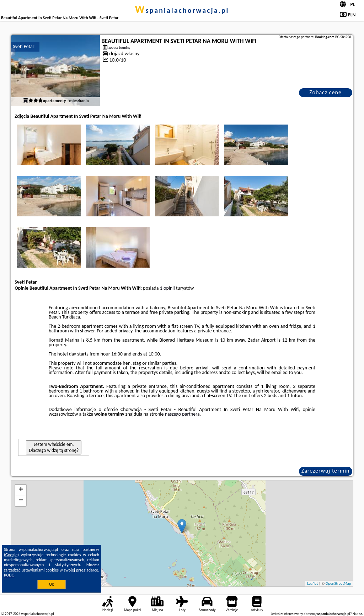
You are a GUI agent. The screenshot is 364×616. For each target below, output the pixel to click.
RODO (9, 575)
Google (12, 555)
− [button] (21, 501)
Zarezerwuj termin (326, 471)
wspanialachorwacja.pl (182, 10)
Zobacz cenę (325, 92)
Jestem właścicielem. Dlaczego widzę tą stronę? (54, 447)
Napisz (357, 614)
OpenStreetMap (338, 583)
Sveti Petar (23, 46)
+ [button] (21, 490)
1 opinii (167, 288)
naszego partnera (182, 414)
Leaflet (312, 583)
